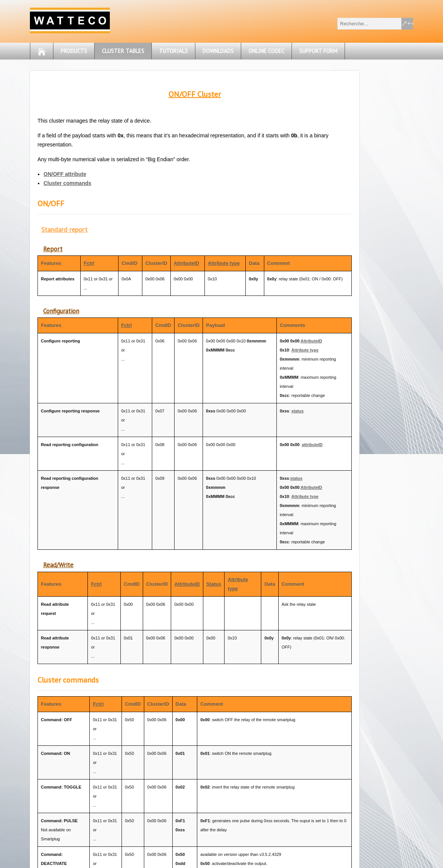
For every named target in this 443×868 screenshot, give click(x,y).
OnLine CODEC (266, 51)
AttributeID (186, 263)
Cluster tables (123, 51)
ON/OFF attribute (65, 174)
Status (214, 584)
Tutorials (173, 51)
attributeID (312, 445)
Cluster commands (67, 183)
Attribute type (224, 263)
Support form (318, 51)
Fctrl (89, 263)
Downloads (218, 51)
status (298, 411)
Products (74, 51)
